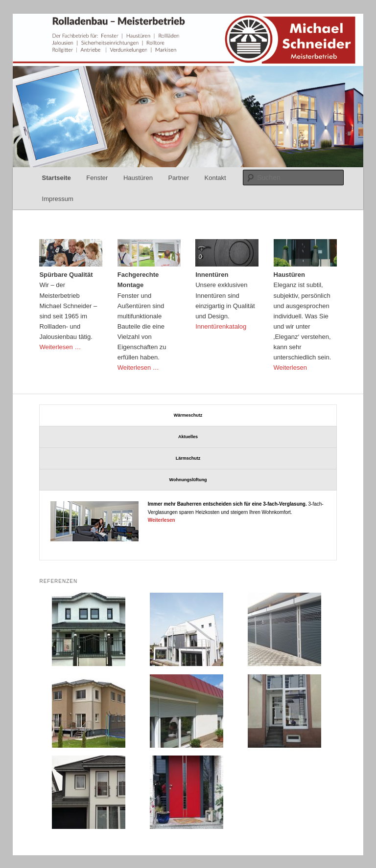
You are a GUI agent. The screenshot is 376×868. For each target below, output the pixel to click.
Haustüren (138, 178)
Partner (178, 178)
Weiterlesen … (60, 347)
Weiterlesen (290, 367)
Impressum (58, 199)
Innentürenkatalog (221, 326)
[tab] (188, 415)
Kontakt (215, 178)
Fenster (97, 178)
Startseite (57, 178)
